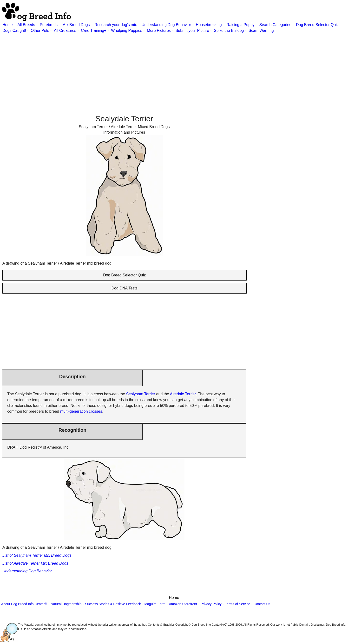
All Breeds (26, 25)
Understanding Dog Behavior (166, 25)
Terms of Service (237, 604)
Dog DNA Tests (125, 288)
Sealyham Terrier (141, 394)
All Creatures (65, 31)
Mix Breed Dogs (76, 25)
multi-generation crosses (81, 411)
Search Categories (275, 25)
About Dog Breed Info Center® (24, 604)
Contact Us (262, 604)
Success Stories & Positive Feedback (113, 604)
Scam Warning (261, 31)
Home (8, 25)
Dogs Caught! (14, 31)
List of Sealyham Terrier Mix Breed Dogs (37, 555)
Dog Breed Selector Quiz (317, 25)
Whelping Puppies (127, 31)
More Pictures (159, 31)
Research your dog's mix (116, 25)
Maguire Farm (155, 604)
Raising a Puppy (240, 25)
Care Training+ (94, 31)
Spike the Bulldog (229, 31)
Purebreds (49, 25)
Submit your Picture (192, 31)
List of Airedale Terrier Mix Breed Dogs (35, 563)
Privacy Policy (211, 604)
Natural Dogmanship (66, 604)
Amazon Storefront (183, 604)
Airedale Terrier (183, 394)
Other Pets (40, 31)
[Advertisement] (144, 67)
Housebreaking (209, 25)
